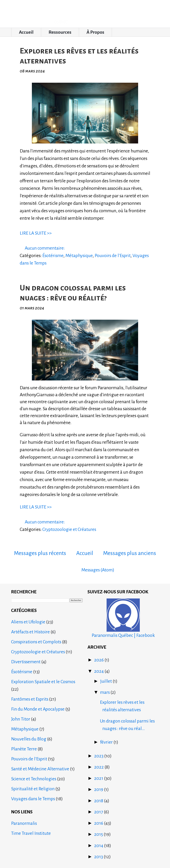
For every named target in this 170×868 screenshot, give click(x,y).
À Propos (95, 32)
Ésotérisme (53, 256)
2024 (99, 671)
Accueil (26, 32)
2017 (99, 812)
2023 (99, 756)
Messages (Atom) (98, 570)
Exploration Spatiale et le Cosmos (43, 682)
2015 (99, 834)
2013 (99, 857)
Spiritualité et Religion (33, 789)
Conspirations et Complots (36, 642)
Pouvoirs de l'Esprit (113, 256)
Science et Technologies (34, 779)
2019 (99, 789)
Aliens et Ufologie (28, 622)
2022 (99, 767)
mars (105, 692)
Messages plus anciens (130, 553)
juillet (106, 681)
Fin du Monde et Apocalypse (38, 709)
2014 (99, 846)
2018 (99, 801)
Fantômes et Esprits (30, 699)
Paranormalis (24, 823)
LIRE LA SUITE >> (36, 233)
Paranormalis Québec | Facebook (123, 618)
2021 (99, 778)
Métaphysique (79, 256)
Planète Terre (24, 749)
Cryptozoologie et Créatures (69, 529)
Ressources (60, 32)
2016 (99, 823)
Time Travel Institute (31, 833)
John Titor (21, 719)
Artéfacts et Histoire (30, 632)
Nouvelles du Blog (29, 739)
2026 (99, 660)
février (107, 742)
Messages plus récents (40, 553)
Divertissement (26, 662)
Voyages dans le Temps (33, 799)
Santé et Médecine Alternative (40, 769)
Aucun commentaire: (45, 248)
